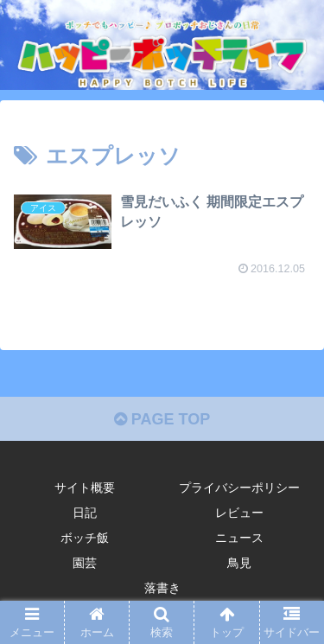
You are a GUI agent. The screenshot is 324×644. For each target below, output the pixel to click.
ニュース (239, 538)
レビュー (239, 513)
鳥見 (239, 563)
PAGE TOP (162, 419)
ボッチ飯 (85, 538)
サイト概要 (85, 488)
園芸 (85, 563)
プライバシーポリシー (239, 488)
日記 (85, 513)
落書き (162, 588)
